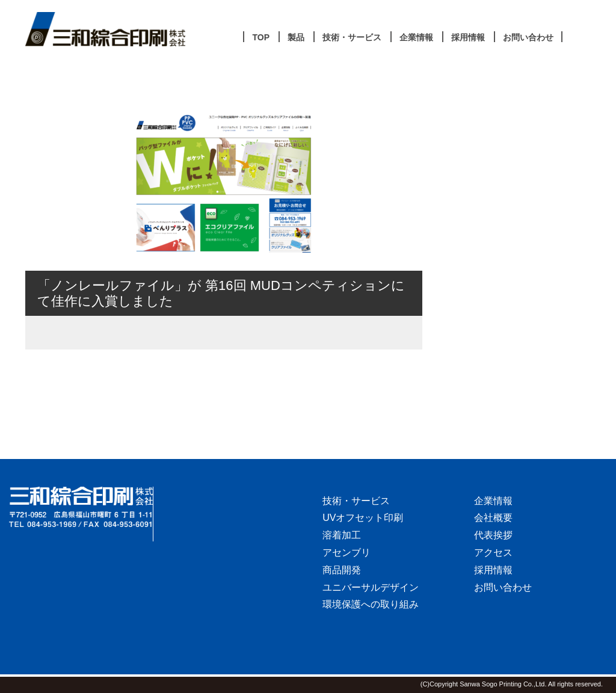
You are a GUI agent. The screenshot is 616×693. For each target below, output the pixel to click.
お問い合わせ (503, 587)
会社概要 (493, 518)
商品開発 (342, 570)
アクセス (493, 553)
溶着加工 (342, 535)
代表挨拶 (493, 535)
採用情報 (493, 570)
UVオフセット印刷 (363, 518)
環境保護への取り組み (371, 604)
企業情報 (493, 501)
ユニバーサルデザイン (371, 587)
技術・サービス (356, 501)
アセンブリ (346, 553)
